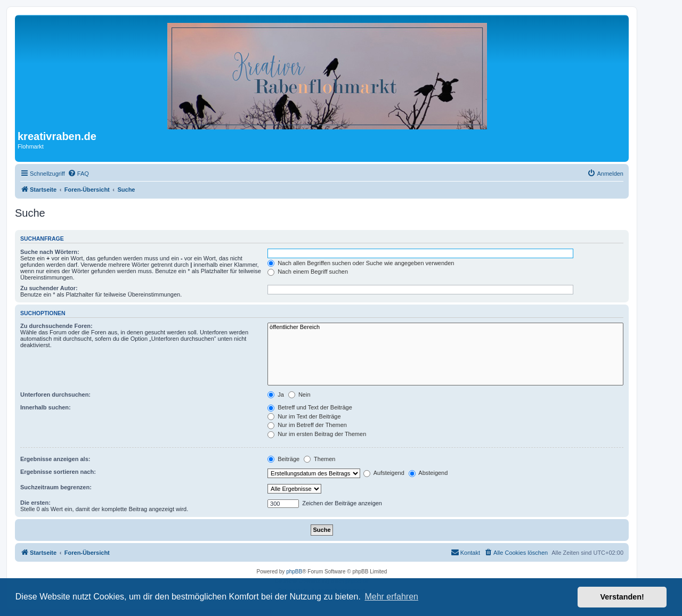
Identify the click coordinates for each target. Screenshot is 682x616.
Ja (276, 395)
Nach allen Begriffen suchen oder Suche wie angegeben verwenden (361, 263)
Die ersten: (35, 503)
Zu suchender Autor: (49, 288)
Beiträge (283, 459)
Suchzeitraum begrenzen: (56, 487)
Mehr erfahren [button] (391, 597)
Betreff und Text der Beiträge (310, 407)
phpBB (294, 572)
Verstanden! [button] (622, 597)
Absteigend (428, 473)
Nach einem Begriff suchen (308, 272)
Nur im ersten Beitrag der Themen (317, 434)
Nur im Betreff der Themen (307, 425)
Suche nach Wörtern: (50, 252)
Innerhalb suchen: (46, 407)
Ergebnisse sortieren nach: (58, 472)
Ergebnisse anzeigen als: (55, 459)
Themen (319, 459)
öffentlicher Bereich (445, 327)
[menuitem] (78, 174)
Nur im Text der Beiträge (304, 416)
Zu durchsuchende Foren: (56, 326)
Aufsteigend (384, 473)
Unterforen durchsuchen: (55, 395)
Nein (299, 395)
